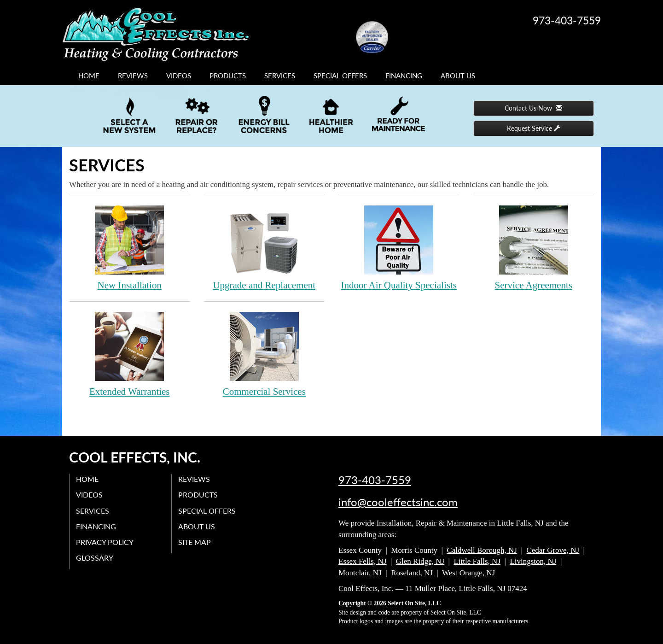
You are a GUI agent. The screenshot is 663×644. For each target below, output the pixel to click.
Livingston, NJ (533, 561)
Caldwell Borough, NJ (482, 550)
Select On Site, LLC (414, 603)
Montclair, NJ (360, 573)
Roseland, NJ (412, 573)
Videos (179, 76)
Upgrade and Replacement (265, 248)
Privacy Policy (105, 542)
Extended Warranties (130, 354)
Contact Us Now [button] (533, 108)
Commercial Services (265, 354)
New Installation (130, 248)
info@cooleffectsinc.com (398, 502)
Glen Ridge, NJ (420, 561)
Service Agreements (534, 248)
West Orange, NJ (468, 573)
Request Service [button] (534, 128)
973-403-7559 (375, 480)
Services (280, 76)
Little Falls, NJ (477, 561)
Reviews (133, 76)
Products (228, 76)
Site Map (195, 542)
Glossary (95, 558)
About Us (458, 76)
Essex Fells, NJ (362, 561)
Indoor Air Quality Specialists (399, 248)
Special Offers (340, 76)
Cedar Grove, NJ (553, 550)
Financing (404, 76)
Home (89, 76)
